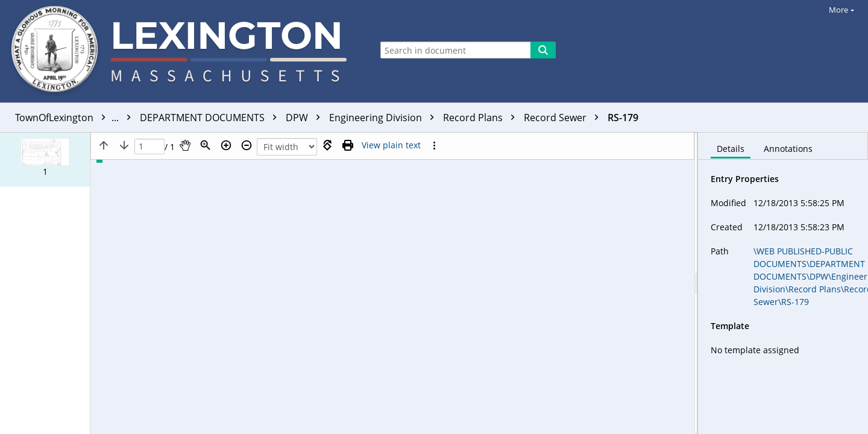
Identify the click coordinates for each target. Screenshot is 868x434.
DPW (306, 118)
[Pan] (185, 145)
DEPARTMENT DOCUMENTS (211, 118)
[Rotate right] (327, 145)
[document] (783, 283)
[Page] (149, 147)
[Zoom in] (226, 145)
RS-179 (623, 118)
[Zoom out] (247, 145)
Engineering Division (385, 118)
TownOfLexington (76, 118)
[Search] (543, 50)
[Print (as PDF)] (348, 145)
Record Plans (482, 118)
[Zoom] (206, 145)
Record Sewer (564, 118)
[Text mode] (391, 145)
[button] (45, 160)
